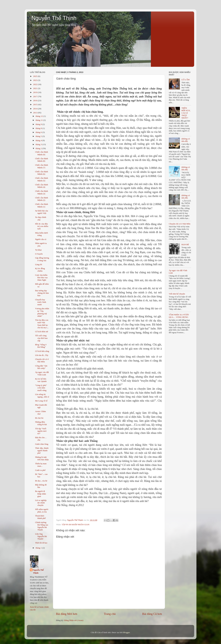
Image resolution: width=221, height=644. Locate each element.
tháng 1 (39, 548)
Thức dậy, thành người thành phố (42, 450)
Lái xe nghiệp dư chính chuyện (41, 503)
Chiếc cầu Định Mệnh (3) (42, 192)
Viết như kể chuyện (177, 294)
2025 (35, 76)
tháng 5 (39, 136)
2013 (35, 113)
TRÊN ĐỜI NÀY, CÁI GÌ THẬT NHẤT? (186, 113)
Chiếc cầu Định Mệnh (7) (42, 166)
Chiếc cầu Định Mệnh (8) (42, 160)
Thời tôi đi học (41, 543)
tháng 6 (39, 132)
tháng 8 (39, 128)
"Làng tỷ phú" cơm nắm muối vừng (41, 388)
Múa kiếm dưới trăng (42, 234)
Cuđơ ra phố (40, 470)
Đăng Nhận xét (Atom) (74, 620)
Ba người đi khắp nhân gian (41, 494)
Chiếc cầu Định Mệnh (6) (42, 173)
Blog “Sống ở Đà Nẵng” (41, 346)
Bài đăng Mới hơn (67, 614)
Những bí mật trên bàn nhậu (42, 458)
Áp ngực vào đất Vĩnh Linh (42, 373)
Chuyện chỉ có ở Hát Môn (42, 360)
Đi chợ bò (39, 418)
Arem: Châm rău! (41, 413)
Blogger (126, 632)
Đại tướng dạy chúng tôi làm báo (42, 293)
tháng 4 (39, 140)
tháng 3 (39, 144)
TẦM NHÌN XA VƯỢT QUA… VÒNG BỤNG (179, 316)
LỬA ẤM (185, 80)
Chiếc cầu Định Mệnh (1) (42, 205)
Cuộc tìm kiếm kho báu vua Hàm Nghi (41, 277)
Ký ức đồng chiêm (40, 270)
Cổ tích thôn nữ (42, 332)
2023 (35, 80)
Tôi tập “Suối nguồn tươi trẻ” (41, 431)
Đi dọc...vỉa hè (41, 481)
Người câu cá (41, 239)
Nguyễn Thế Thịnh (54, 18)
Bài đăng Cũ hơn (152, 614)
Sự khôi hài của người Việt (42, 212)
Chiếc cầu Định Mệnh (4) (42, 186)
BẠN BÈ (185, 244)
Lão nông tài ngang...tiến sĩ (42, 396)
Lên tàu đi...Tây (42, 355)
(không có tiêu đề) (186, 140)
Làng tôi (39, 264)
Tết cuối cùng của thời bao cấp (41, 338)
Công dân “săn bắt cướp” (41, 367)
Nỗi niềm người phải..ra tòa (42, 511)
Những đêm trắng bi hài (41, 423)
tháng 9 (39, 124)
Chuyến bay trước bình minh (41, 302)
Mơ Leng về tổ (41, 401)
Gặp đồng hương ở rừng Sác (42, 259)
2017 (35, 96)
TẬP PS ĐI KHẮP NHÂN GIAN (76, 524)
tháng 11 (39, 120)
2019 (35, 92)
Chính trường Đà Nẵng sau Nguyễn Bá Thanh (42, 526)
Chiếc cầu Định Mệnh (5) (42, 179)
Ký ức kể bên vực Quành (41, 380)
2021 (35, 88)
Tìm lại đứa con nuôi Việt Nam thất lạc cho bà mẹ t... (42, 324)
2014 (35, 109)
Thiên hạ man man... (41, 465)
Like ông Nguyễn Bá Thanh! (41, 536)
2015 (35, 104)
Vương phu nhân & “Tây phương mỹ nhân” (42, 312)
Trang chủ (110, 614)
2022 (35, 84)
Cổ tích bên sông (42, 351)
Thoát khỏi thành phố (40, 517)
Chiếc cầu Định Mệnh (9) (42, 153)
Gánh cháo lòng (42, 444)
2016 (35, 100)
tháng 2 (39, 148)
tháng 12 (39, 116)
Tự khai (38, 250)
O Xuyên (39, 254)
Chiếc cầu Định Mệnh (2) (42, 199)
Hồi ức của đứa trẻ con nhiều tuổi (42, 226)
